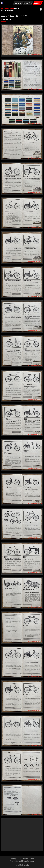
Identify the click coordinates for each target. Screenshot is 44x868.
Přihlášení (28, 3)
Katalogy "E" (14, 16)
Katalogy (4, 16)
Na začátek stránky (22, 865)
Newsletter (18, 3)
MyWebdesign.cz (27, 861)
